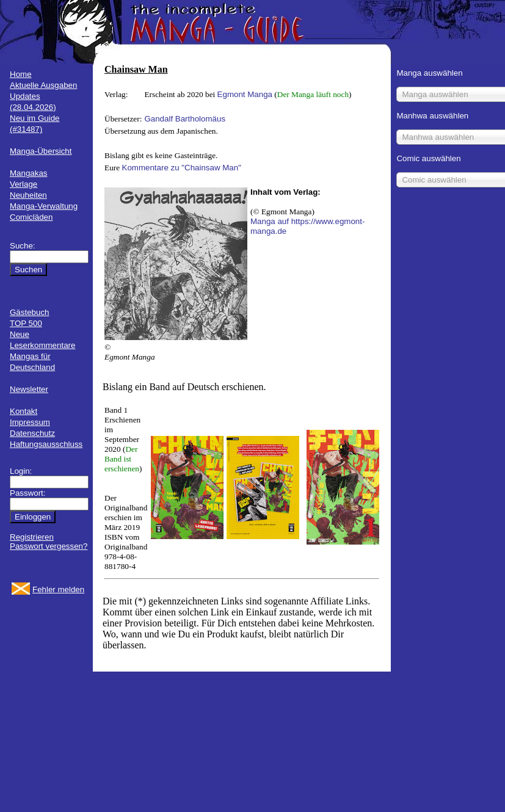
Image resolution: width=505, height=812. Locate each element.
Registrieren (32, 537)
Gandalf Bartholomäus (185, 119)
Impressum (30, 422)
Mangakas (29, 173)
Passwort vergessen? (49, 546)
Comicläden (31, 217)
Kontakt (24, 411)
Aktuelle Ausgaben (43, 85)
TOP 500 (26, 323)
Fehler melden (58, 589)
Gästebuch (29, 312)
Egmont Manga (245, 94)
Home (21, 74)
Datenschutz (32, 433)
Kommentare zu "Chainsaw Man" (182, 168)
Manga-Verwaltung (44, 206)
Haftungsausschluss (46, 444)
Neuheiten (28, 195)
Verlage (24, 184)
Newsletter (29, 389)
